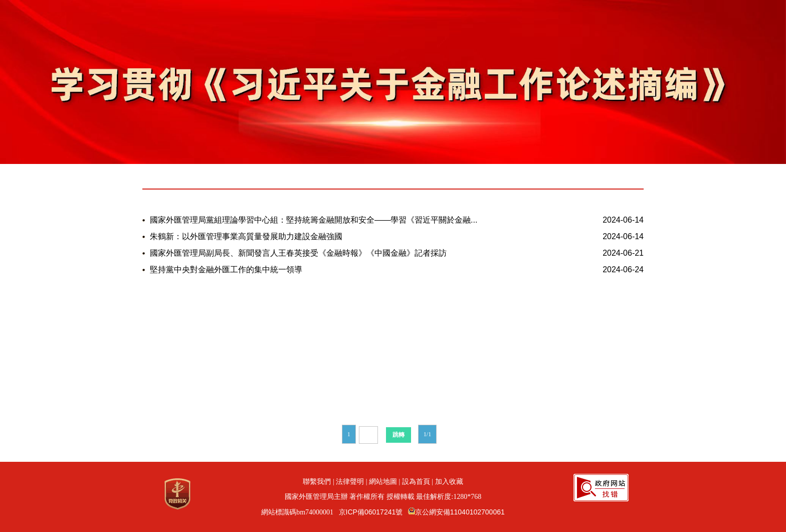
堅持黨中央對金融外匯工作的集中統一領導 (226, 270)
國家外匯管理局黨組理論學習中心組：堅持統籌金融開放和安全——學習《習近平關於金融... (314, 220)
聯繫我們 (317, 481)
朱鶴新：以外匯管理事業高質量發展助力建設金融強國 (246, 236)
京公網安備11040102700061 (460, 512)
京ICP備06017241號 (371, 512)
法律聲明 (350, 481)
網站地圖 (383, 481)
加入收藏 (449, 481)
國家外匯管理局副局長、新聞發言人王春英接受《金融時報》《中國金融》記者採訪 (298, 253)
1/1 (427, 434)
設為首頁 (416, 481)
